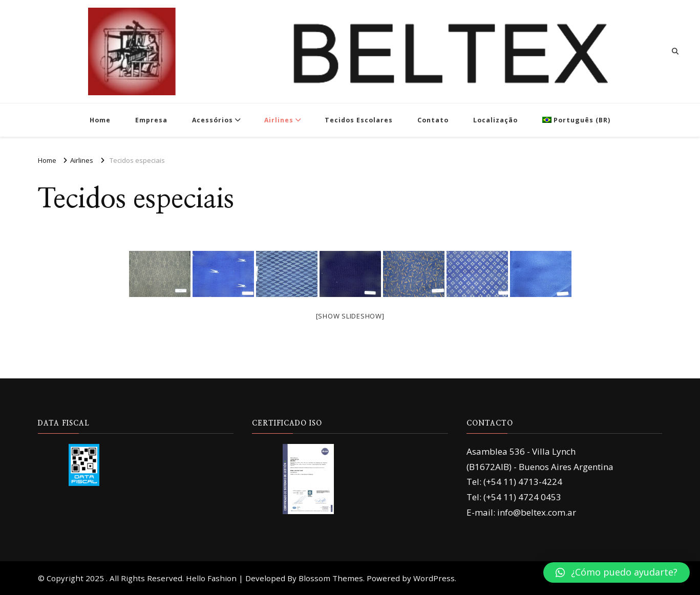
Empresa (151, 120)
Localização (495, 120)
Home (100, 120)
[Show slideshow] (350, 316)
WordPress (434, 578)
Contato (433, 120)
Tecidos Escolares (359, 120)
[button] (617, 572)
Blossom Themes (331, 578)
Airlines (279, 120)
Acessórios (213, 120)
